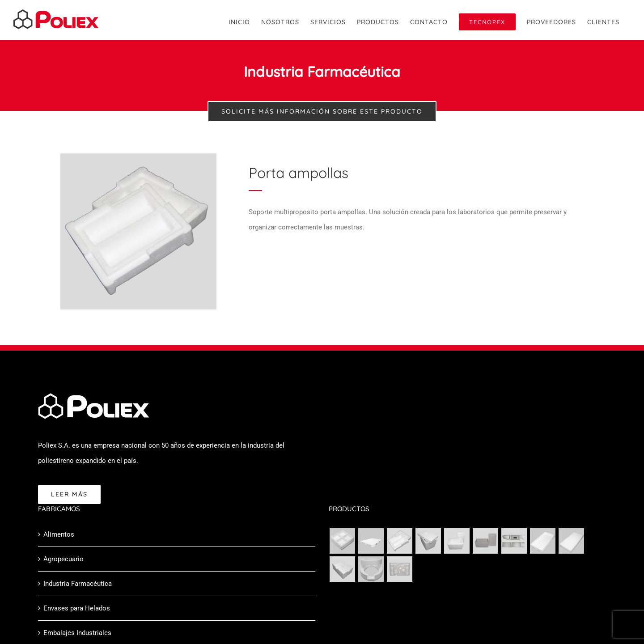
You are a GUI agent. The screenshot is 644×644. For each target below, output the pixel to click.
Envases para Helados (77, 608)
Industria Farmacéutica (78, 584)
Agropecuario (64, 559)
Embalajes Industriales (77, 633)
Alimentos (59, 534)
